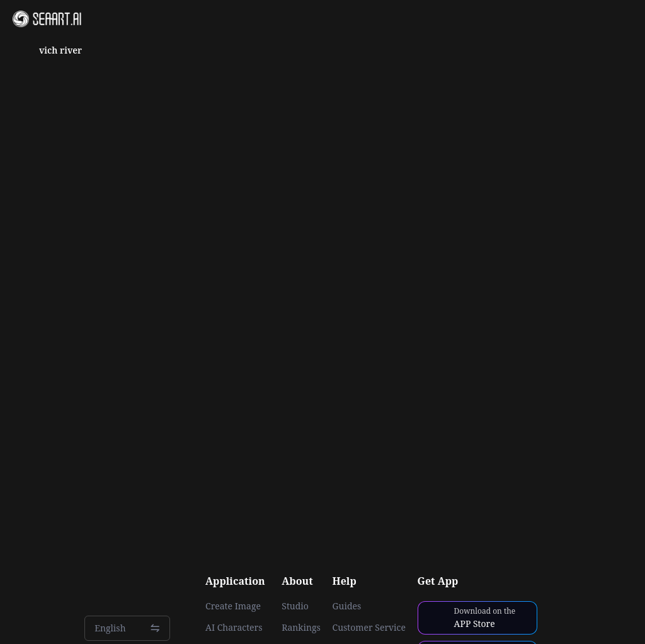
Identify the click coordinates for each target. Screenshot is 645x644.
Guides (347, 606)
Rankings (301, 628)
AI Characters (234, 628)
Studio (295, 606)
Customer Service (369, 628)
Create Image (233, 606)
